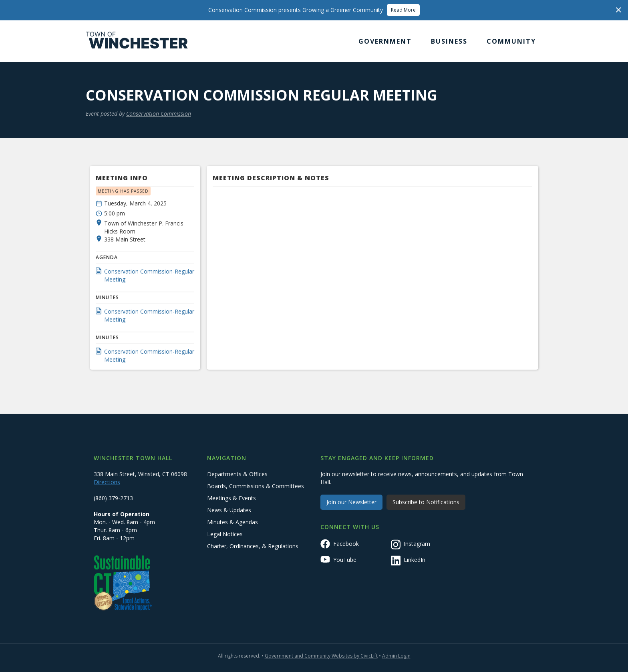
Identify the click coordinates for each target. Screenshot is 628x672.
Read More (403, 10)
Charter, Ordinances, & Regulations (253, 546)
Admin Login (396, 656)
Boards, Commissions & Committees (256, 486)
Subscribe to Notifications (426, 502)
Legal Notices (225, 534)
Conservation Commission (159, 114)
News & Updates (229, 510)
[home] (137, 41)
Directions (107, 482)
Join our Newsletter (351, 502)
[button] (385, 41)
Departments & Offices (237, 474)
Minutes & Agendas (232, 522)
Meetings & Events (231, 498)
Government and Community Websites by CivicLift (321, 656)
